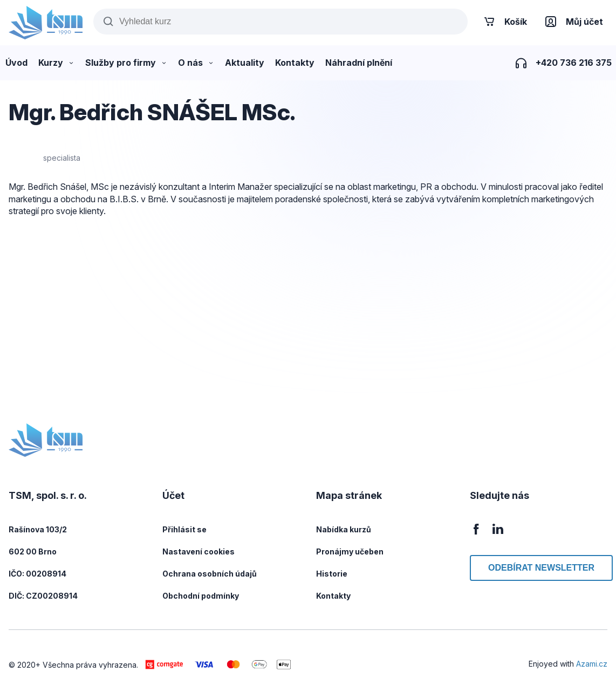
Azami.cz (592, 664)
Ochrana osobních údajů (210, 574)
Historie (332, 574)
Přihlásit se (184, 529)
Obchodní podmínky (201, 596)
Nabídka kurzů (344, 529)
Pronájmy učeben (350, 551)
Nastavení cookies (199, 551)
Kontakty (333, 596)
